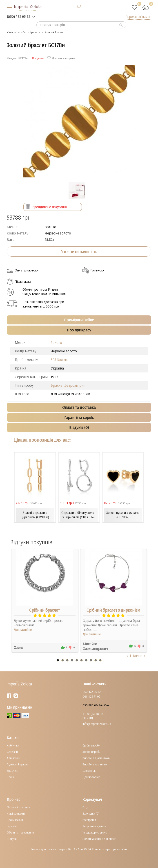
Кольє (11, 777)
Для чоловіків (91, 777)
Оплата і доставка (19, 807)
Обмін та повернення (20, 832)
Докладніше (23, 629)
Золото (56, 342)
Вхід (85, 807)
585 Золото (60, 359)
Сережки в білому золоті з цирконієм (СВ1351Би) (79, 515)
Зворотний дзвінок (94, 826)
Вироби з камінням (95, 764)
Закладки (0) (91, 813)
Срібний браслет (45, 610)
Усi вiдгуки (136, 656)
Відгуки (12, 839)
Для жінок (89, 771)
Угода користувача (95, 832)
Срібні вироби (91, 745)
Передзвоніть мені (138, 17)
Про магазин (15, 820)
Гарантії (12, 826)
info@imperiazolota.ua (97, 724)
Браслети (13, 771)
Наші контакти (16, 813)
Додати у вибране (62, 58)
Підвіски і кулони (18, 764)
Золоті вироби (91, 752)
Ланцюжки (13, 758)
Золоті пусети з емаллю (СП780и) (123, 515)
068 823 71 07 (91, 696)
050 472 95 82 (92, 692)
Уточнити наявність (79, 252)
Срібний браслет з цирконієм (113, 610)
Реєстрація (89, 820)
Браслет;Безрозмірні (68, 385)
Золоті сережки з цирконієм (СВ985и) (35, 515)
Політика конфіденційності (99, 839)
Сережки (12, 752)
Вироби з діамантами (96, 758)
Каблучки (13, 745)
